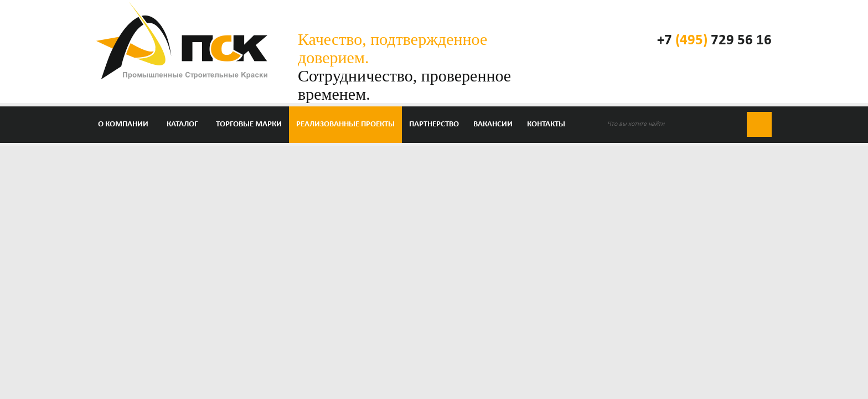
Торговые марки (249, 124)
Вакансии (493, 124)
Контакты (546, 124)
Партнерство (434, 124)
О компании (123, 124)
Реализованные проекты (345, 124)
